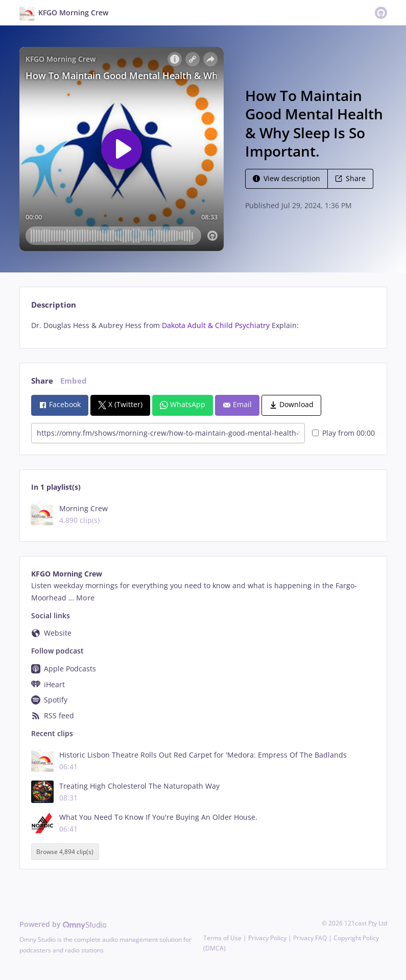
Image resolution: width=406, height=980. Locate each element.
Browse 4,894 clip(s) (65, 852)
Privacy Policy (267, 938)
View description (286, 178)
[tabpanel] (203, 325)
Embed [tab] (74, 381)
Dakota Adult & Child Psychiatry (216, 325)
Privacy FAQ (310, 938)
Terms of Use (222, 938)
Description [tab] (54, 305)
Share (350, 178)
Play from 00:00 (343, 433)
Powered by (63, 924)
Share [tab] (42, 381)
